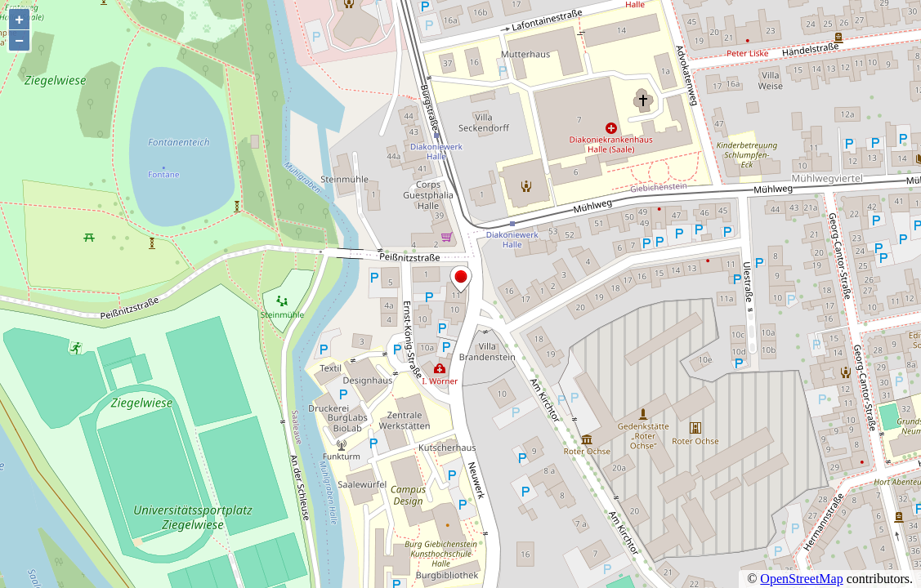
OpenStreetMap (801, 579)
